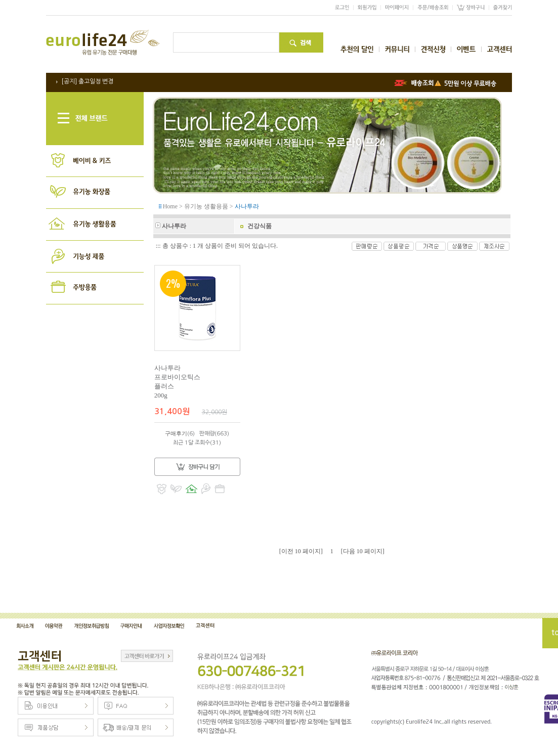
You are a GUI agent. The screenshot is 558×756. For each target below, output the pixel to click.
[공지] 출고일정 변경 (87, 81)
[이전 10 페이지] (301, 551)
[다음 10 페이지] (363, 551)
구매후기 (176, 433)
